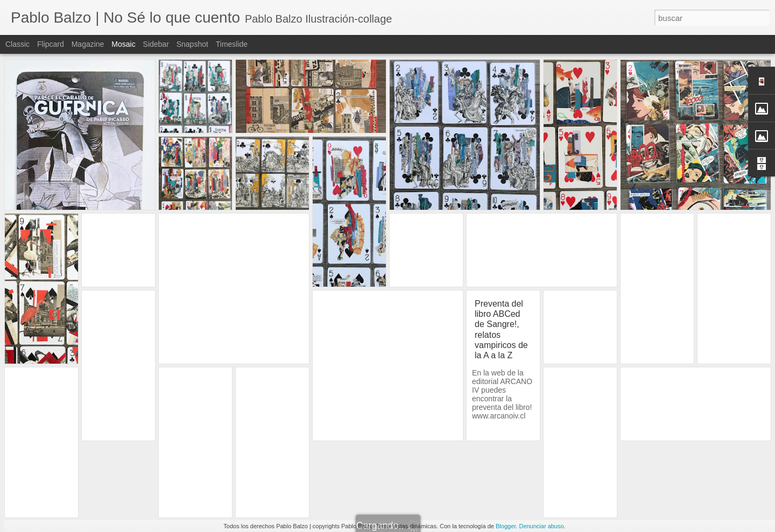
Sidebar (156, 44)
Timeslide (232, 44)
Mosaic (123, 44)
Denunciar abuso (541, 526)
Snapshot (192, 44)
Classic (17, 44)
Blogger (506, 526)
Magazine (88, 44)
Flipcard (51, 44)
